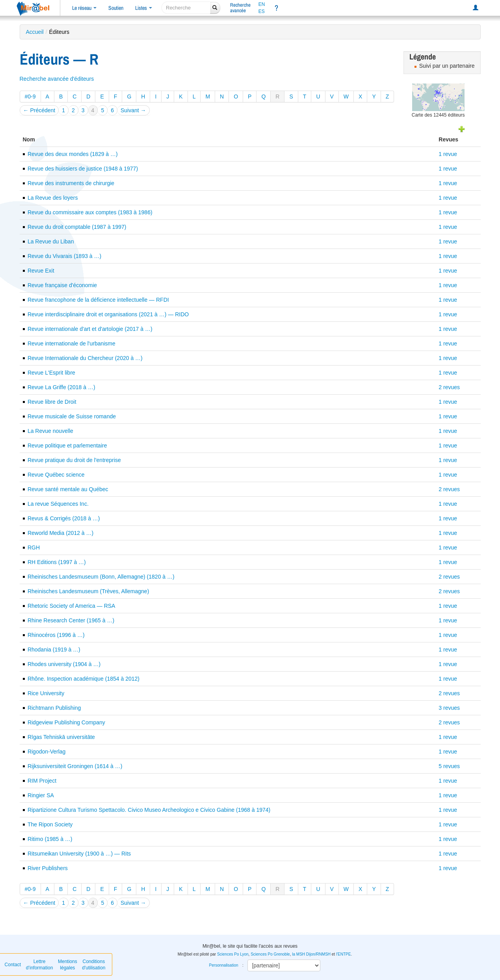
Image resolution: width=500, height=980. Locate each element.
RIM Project (42, 781)
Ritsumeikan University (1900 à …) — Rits (79, 854)
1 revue (448, 154)
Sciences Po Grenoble (270, 954)
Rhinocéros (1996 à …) (56, 635)
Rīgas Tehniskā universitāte (61, 737)
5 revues (449, 766)
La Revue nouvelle (50, 431)
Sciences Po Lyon (233, 954)
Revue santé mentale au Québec (68, 489)
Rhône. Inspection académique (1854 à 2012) (84, 679)
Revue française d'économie (62, 285)
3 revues (449, 708)
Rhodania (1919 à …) (54, 650)
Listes (144, 8)
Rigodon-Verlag (47, 752)
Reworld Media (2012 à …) (60, 533)
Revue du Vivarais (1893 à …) (64, 256)
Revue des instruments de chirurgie (71, 183)
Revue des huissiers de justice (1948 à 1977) (83, 169)
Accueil (35, 32)
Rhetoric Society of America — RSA (72, 606)
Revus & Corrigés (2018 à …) (64, 518)
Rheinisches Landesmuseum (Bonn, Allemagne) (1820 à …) (101, 577)
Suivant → (133, 110)
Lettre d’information (40, 965)
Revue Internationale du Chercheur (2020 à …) (85, 358)
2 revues (449, 387)
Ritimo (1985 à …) (50, 839)
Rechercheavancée (240, 8)
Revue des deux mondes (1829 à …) (73, 154)
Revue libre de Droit (52, 402)
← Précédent (39, 110)
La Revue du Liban (51, 241)
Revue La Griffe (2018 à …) (61, 387)
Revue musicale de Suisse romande (72, 416)
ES (262, 11)
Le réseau (84, 8)
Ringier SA (41, 795)
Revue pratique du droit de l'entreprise (74, 460)
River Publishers (48, 868)
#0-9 (30, 97)
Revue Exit (41, 271)
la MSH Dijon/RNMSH (311, 954)
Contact (13, 965)
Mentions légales (68, 965)
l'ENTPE (343, 954)
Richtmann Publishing (54, 708)
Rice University (46, 693)
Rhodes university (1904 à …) (64, 664)
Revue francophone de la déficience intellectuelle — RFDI (98, 300)
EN (262, 4)
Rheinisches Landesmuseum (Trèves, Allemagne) (88, 591)
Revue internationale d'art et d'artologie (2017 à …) (90, 329)
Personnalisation (224, 965)
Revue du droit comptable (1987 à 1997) (77, 227)
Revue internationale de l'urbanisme (72, 343)
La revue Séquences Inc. (58, 504)
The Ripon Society (50, 824)
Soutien (116, 8)
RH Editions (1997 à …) (57, 562)
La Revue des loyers (53, 198)
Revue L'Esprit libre (51, 373)
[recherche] (186, 8)
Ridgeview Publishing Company (66, 722)
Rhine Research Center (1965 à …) (71, 620)
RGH (34, 548)
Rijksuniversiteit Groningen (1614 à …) (75, 766)
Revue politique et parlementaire (67, 445)
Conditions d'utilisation (94, 965)
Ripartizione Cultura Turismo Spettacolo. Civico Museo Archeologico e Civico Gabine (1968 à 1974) (149, 810)
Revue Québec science (56, 475)
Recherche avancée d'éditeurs (57, 79)
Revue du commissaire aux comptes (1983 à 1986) (90, 212)
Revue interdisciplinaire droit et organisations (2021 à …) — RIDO (108, 314)
